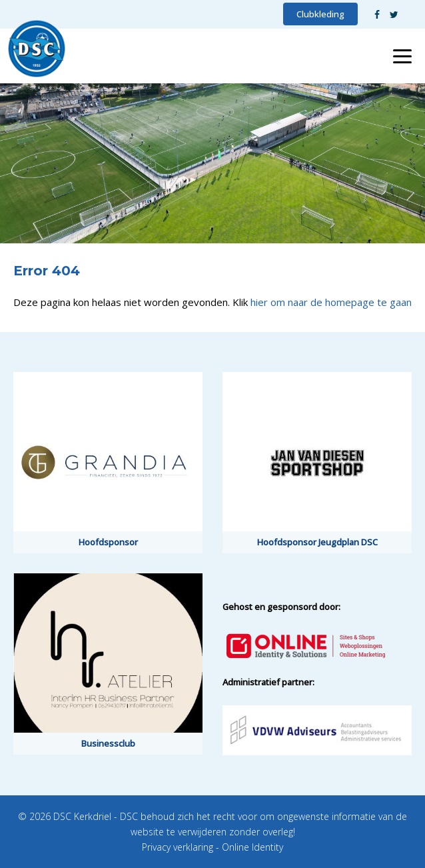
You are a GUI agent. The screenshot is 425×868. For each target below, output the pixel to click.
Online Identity (252, 847)
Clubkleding (320, 14)
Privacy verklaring (178, 847)
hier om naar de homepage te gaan (331, 302)
